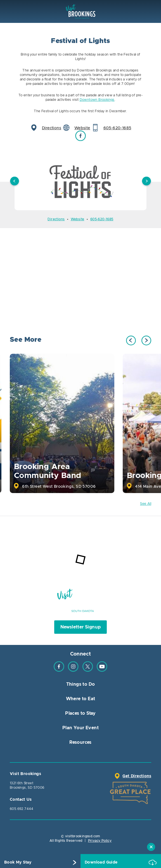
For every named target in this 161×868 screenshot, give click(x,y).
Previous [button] (15, 182)
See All (146, 504)
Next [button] (146, 182)
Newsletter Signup (81, 627)
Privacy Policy (100, 841)
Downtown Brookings (97, 100)
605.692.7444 (22, 809)
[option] (80, 182)
